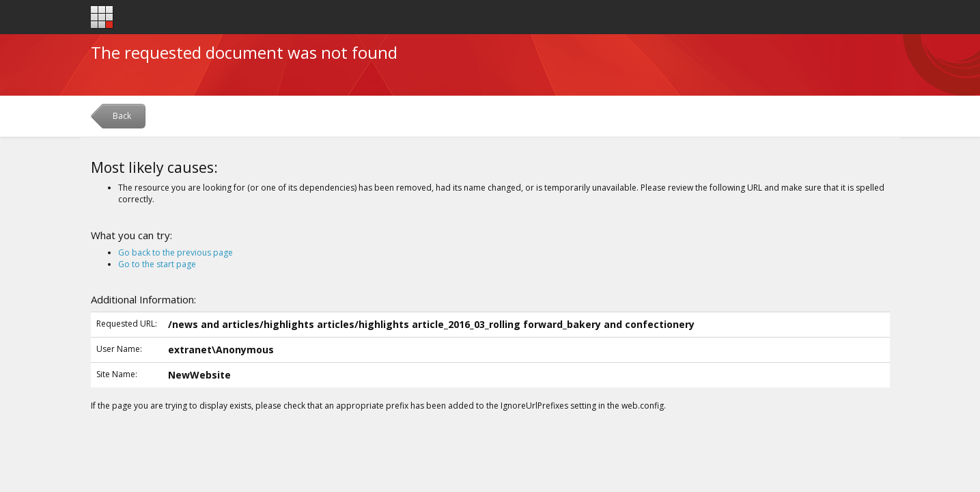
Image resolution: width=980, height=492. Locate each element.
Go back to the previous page (176, 252)
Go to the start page (157, 264)
